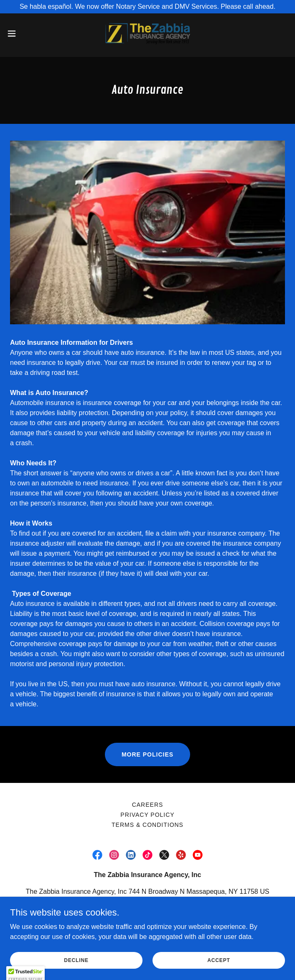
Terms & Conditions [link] (147, 825)
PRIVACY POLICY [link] (147, 815)
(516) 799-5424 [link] (187, 908)
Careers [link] (148, 805)
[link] (147, 33)
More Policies (147, 754)
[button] (25, 33)
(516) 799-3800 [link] (127, 908)
